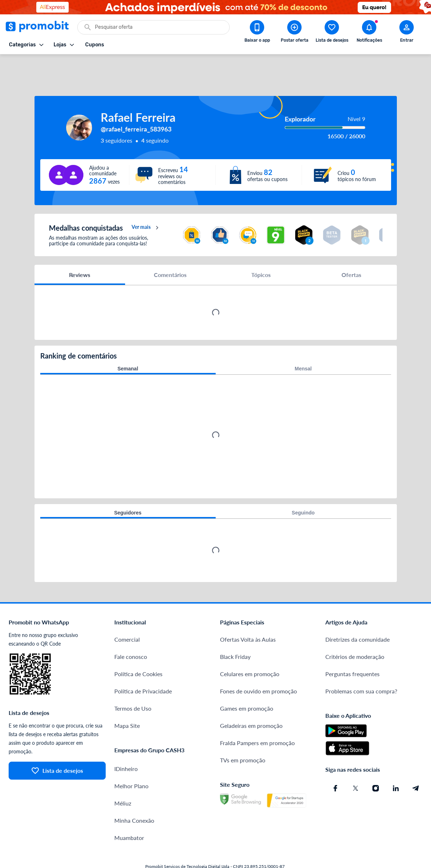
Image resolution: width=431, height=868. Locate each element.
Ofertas (351, 253)
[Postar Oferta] (294, 33)
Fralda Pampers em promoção (257, 721)
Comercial (127, 618)
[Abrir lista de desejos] (332, 33)
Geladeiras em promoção (251, 704)
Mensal (303, 347)
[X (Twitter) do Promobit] (356, 767)
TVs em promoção (243, 738)
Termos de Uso (133, 687)
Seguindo (303, 491)
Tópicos (261, 253)
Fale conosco (131, 635)
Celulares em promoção (250, 652)
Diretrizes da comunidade (357, 618)
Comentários (170, 253)
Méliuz (123, 782)
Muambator (129, 816)
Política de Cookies (138, 652)
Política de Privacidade (143, 670)
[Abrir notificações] (369, 33)
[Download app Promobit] (257, 33)
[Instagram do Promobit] (376, 767)
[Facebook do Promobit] (335, 767)
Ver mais (146, 206)
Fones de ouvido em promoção (258, 670)
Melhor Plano (131, 764)
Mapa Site (127, 704)
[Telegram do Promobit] (416, 767)
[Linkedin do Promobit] (396, 767)
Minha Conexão (134, 799)
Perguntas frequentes (352, 652)
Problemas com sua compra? (361, 670)
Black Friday (235, 635)
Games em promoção (247, 687)
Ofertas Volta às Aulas (248, 618)
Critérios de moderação (355, 635)
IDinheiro (126, 747)
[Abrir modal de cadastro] (407, 33)
